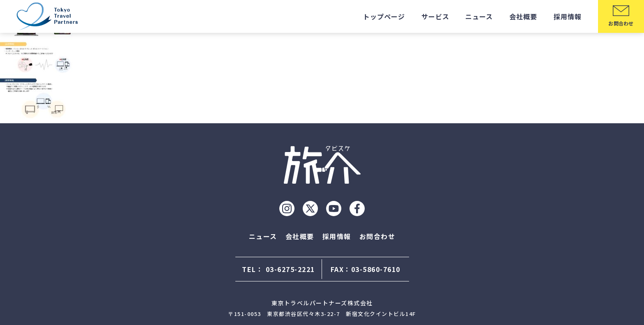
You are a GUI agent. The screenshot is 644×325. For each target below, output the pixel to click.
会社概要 (523, 16)
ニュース (479, 16)
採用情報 (568, 16)
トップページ (384, 16)
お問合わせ (377, 236)
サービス (435, 16)
